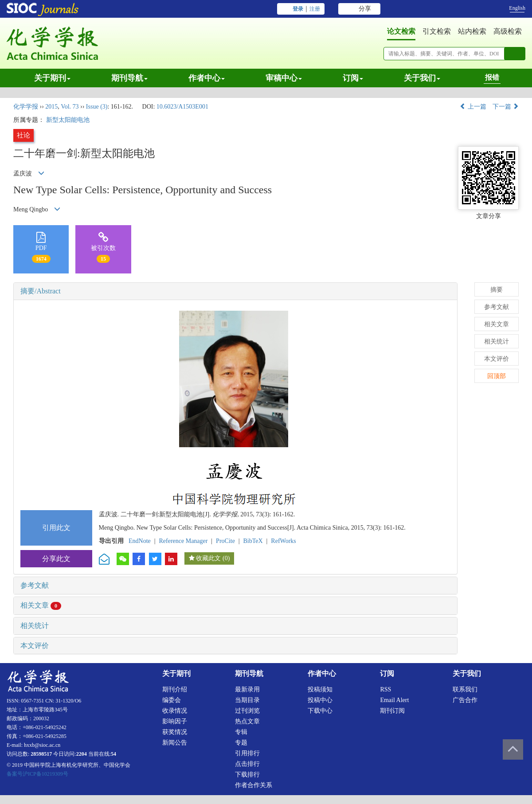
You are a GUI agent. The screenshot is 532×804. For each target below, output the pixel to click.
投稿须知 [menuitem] (320, 689)
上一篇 (473, 107)
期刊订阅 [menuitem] (392, 711)
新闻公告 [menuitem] (175, 743)
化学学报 (26, 107)
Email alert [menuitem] (394, 700)
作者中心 (207, 78)
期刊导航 (129, 78)
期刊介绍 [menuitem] (175, 689)
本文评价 (35, 646)
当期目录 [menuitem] (247, 700)
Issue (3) (97, 107)
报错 (492, 77)
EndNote (140, 541)
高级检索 (508, 31)
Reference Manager (183, 541)
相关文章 (41, 605)
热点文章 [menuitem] (247, 721)
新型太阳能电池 (68, 120)
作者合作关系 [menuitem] (254, 785)
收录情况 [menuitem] (175, 711)
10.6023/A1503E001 (182, 107)
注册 (315, 9)
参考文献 (35, 585)
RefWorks (283, 541)
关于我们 (422, 78)
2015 (51, 107)
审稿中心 (284, 78)
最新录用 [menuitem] (247, 689)
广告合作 (465, 700)
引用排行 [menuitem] (247, 753)
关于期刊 (52, 78)
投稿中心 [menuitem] (320, 700)
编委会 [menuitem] (172, 700)
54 (113, 754)
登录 (298, 9)
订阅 (353, 78)
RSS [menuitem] (385, 689)
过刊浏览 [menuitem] (247, 711)
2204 (82, 754)
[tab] (235, 291)
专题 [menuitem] (241, 743)
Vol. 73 (70, 107)
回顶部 (497, 376)
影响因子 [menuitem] (175, 721)
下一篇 (506, 107)
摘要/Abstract (41, 291)
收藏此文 (208, 558)
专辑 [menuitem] (241, 732)
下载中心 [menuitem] (320, 711)
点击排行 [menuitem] (247, 764)
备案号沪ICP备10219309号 (37, 774)
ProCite (225, 541)
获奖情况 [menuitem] (175, 732)
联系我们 (465, 689)
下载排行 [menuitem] (247, 775)
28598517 (41, 754)
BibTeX (253, 541)
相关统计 (35, 626)
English (517, 8)
